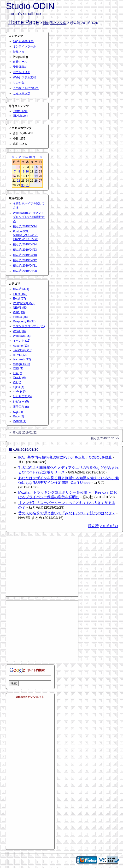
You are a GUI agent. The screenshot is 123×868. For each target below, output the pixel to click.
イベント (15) (22, 341)
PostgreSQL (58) (24, 303)
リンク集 (19, 83)
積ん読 (93, 526)
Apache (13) (21, 346)
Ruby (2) (18, 416)
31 (27, 185)
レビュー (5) (21, 402)
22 (18, 181)
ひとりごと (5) (22, 396)
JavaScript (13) (23, 350)
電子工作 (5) (21, 407)
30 (23, 185)
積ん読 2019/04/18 (25, 255)
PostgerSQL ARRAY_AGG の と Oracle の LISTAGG (26, 235)
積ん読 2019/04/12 (25, 260)
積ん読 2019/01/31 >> (105, 438)
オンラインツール (24, 46)
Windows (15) (22, 336)
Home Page (24, 22)
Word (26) (19, 331)
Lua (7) (18, 373)
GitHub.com (20, 116)
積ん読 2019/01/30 (23, 450)
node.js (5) (20, 391)
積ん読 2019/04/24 (25, 244)
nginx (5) (19, 387)
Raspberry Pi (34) (24, 321)
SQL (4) (18, 412)
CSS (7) (18, 369)
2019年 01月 (27, 157)
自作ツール (20, 62)
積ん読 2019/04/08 (25, 271)
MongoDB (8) (21, 364)
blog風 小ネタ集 (23, 41)
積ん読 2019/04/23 (25, 250)
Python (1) (20, 421)
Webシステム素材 (24, 77)
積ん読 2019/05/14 (25, 226)
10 (27, 172)
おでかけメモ (22, 72)
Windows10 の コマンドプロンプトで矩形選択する (29, 217)
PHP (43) (19, 312)
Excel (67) (19, 299)
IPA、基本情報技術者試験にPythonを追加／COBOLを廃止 (65, 457)
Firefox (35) (20, 317)
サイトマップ (22, 93)
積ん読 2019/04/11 (25, 266)
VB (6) (17, 382)
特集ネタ (19, 52)
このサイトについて (26, 88)
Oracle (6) (19, 378)
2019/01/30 (109, 526)
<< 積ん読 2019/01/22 (23, 433)
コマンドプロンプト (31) (29, 326)
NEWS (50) (20, 308)
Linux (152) (20, 294)
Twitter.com (20, 111)
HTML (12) (20, 355)
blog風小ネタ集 (55, 23)
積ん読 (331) (21, 289)
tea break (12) (22, 359)
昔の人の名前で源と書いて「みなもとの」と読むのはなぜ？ (67, 513)
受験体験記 (20, 67)
